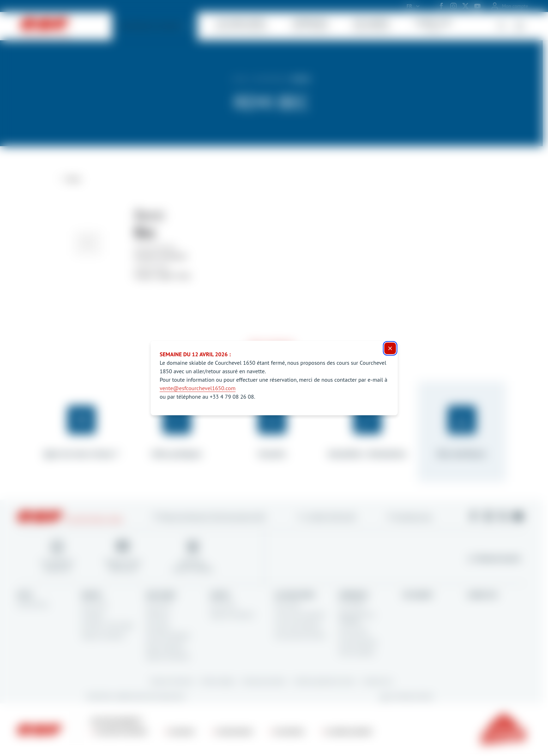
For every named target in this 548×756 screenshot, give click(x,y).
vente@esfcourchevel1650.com (198, 388)
